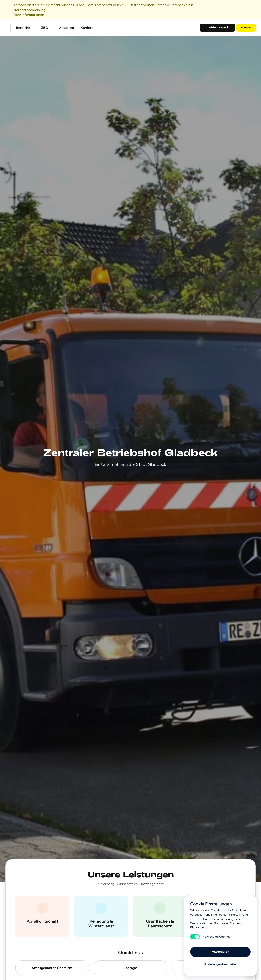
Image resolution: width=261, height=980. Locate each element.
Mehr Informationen (29, 15)
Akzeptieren (220, 952)
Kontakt (246, 27)
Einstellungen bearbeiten (220, 964)
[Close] (253, 10)
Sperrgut (130, 968)
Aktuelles (67, 28)
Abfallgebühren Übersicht (52, 968)
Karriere (87, 28)
